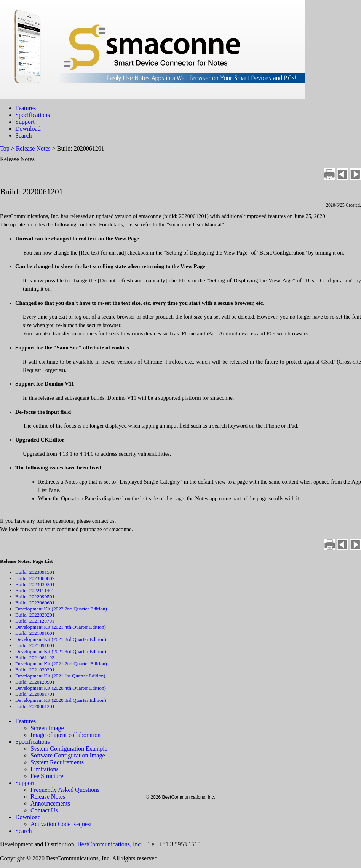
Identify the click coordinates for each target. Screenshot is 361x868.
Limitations (45, 769)
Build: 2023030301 (35, 584)
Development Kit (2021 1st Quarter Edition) (60, 676)
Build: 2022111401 (35, 590)
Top (5, 148)
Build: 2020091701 (35, 694)
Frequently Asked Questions (65, 790)
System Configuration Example (69, 749)
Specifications (33, 115)
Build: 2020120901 (35, 682)
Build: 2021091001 (35, 633)
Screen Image (47, 728)
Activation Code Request (61, 824)
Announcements (50, 803)
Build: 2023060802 (35, 578)
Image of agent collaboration (65, 735)
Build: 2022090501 (35, 597)
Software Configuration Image (68, 755)
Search (24, 135)
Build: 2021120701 (35, 621)
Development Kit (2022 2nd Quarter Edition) (61, 609)
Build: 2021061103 (35, 657)
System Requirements (57, 762)
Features (26, 108)
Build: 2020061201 (35, 706)
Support (25, 122)
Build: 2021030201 (35, 670)
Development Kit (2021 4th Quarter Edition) (61, 627)
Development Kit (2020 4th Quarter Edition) (61, 688)
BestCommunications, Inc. (110, 844)
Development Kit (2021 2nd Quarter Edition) (61, 664)
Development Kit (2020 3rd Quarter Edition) (61, 700)
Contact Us (44, 810)
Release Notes (33, 148)
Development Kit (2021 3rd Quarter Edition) (61, 639)
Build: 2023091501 (35, 572)
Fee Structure (47, 776)
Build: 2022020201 (35, 615)
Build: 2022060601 (35, 603)
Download (28, 129)
